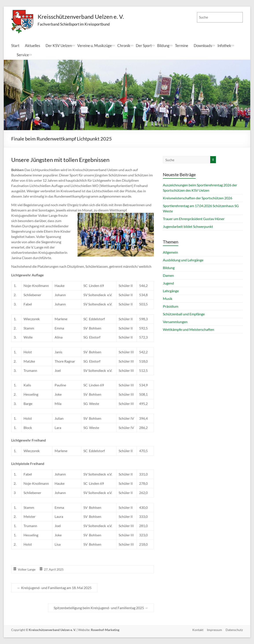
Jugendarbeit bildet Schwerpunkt (188, 226)
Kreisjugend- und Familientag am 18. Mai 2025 (54, 588)
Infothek (224, 46)
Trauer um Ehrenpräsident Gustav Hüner (194, 219)
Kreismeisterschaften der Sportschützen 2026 (198, 198)
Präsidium (171, 306)
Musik (168, 299)
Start (15, 46)
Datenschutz (234, 630)
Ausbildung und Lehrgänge (183, 260)
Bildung (163, 46)
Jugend (168, 283)
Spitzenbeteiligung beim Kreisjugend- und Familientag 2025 (101, 608)
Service (23, 55)
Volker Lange (27, 569)
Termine (182, 46)
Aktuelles (32, 46)
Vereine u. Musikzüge (95, 46)
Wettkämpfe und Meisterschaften (189, 329)
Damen (168, 275)
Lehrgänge (171, 291)
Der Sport (144, 46)
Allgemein (170, 252)
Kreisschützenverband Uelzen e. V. (81, 17)
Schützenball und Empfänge (184, 314)
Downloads (203, 46)
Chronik (124, 46)
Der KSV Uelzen (59, 46)
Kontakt (198, 630)
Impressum (214, 630)
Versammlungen (175, 322)
